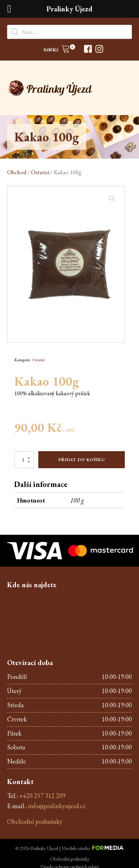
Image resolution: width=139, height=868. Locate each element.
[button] (57, 50)
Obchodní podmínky (35, 821)
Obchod (17, 172)
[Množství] (24, 460)
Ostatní (40, 172)
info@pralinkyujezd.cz (57, 806)
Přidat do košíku (82, 460)
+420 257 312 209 (42, 796)
